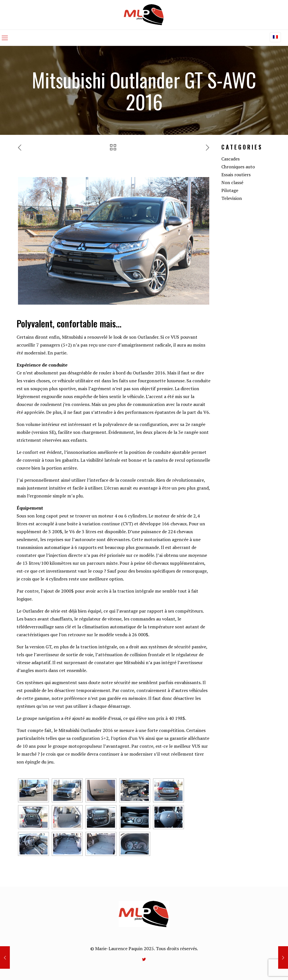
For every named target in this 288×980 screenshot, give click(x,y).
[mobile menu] (5, 38)
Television (232, 198)
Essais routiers (236, 175)
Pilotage (230, 190)
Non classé (232, 182)
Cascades (230, 159)
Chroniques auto (238, 167)
